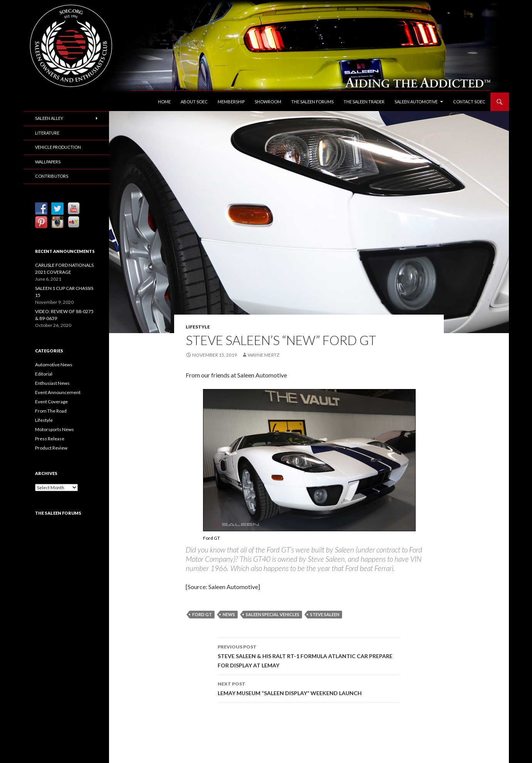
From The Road (51, 411)
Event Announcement (58, 392)
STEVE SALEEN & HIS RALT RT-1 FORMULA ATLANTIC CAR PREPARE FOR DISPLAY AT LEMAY (309, 655)
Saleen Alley (49, 118)
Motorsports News (55, 429)
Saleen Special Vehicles (273, 614)
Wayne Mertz (263, 355)
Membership (231, 102)
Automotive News (54, 365)
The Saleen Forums (312, 102)
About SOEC (194, 102)
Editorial (44, 374)
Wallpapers (48, 162)
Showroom (268, 102)
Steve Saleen (325, 614)
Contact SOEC (469, 102)
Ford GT (202, 614)
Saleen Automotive (416, 102)
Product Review (51, 448)
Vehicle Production (58, 147)
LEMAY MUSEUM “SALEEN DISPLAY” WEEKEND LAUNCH (309, 688)
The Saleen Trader (364, 102)
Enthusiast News (52, 383)
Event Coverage (51, 402)
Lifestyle (198, 327)
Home (164, 102)
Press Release (50, 439)
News (229, 614)
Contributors (52, 176)
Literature (47, 133)
